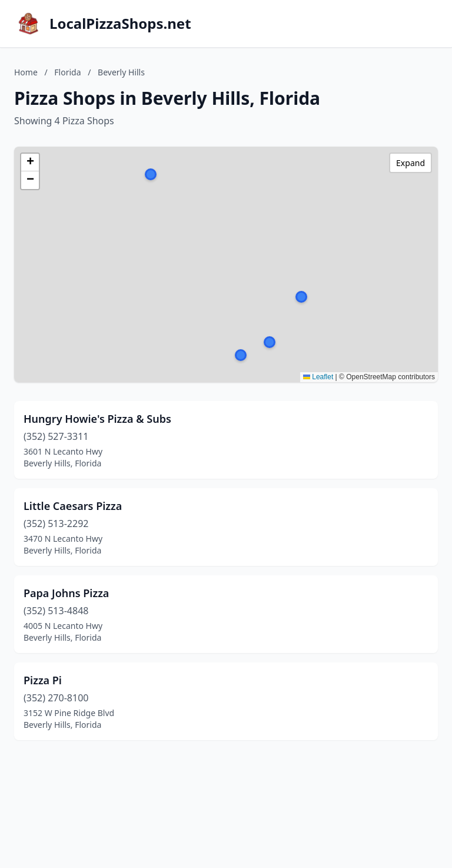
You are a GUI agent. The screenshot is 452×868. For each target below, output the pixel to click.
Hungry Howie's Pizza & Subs (97, 419)
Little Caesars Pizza (73, 506)
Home (26, 72)
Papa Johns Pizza (66, 593)
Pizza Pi (43, 680)
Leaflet (318, 377)
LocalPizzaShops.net (120, 24)
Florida (67, 72)
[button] (270, 342)
